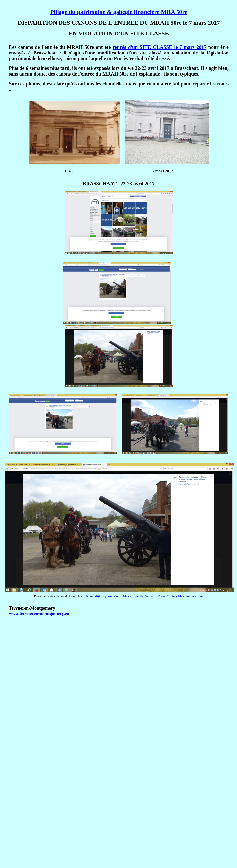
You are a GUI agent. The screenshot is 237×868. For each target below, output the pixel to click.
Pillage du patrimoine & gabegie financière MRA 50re (119, 12)
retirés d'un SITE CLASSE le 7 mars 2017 (160, 47)
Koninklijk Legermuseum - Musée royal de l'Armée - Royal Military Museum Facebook (145, 596)
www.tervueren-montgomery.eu (39, 613)
